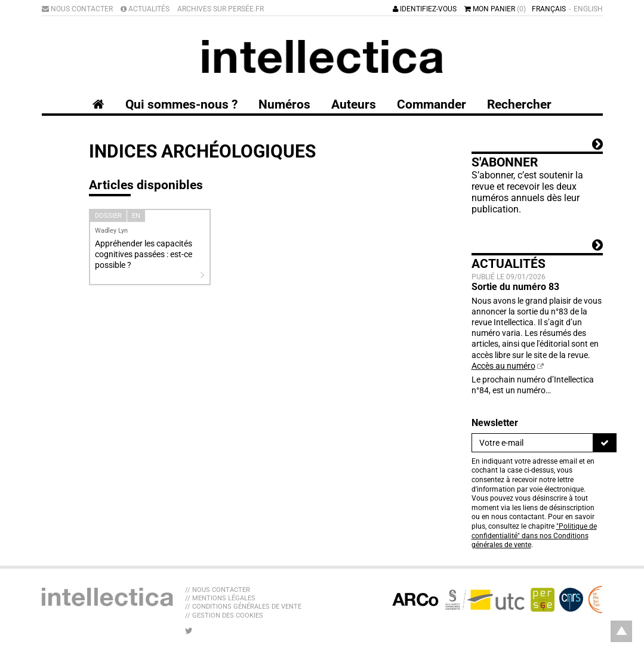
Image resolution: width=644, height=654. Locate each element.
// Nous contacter (218, 590)
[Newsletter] (532, 443)
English (588, 9)
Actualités (145, 9)
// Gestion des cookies (224, 616)
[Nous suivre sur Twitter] (189, 631)
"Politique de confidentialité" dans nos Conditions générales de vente (534, 536)
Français (549, 9)
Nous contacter (77, 9)
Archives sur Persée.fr (221, 9)
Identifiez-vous (425, 9)
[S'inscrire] (605, 443)
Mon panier (495, 9)
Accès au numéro (503, 366)
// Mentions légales (220, 598)
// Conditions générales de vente (243, 607)
